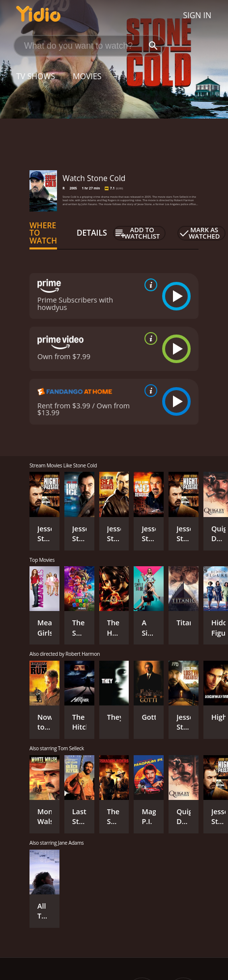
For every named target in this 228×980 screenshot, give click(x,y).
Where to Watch (43, 233)
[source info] (149, 285)
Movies (87, 76)
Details (92, 233)
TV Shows (36, 76)
